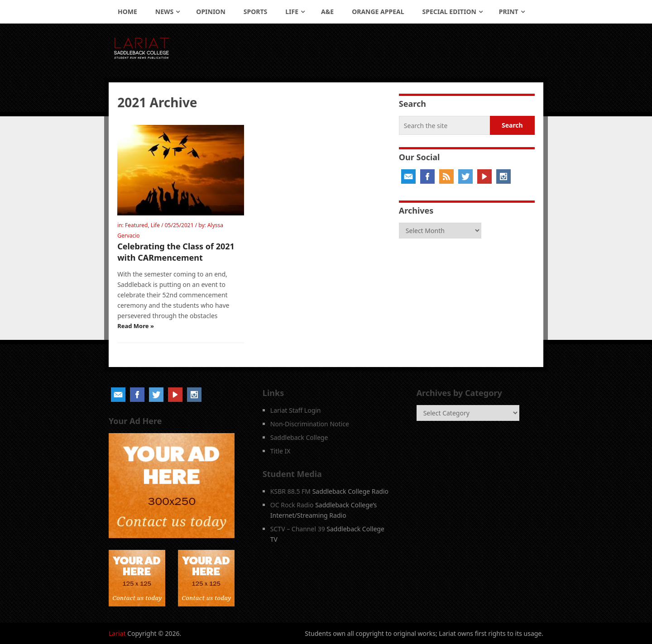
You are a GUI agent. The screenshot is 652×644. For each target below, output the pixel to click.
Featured (136, 225)
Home (127, 12)
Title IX (280, 451)
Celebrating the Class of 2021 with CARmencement (176, 252)
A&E (327, 12)
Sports (255, 12)
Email (408, 177)
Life (292, 12)
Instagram (503, 177)
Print (509, 12)
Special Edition (449, 12)
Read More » (136, 326)
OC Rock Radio (292, 505)
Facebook (427, 177)
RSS (446, 177)
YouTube (484, 177)
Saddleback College (299, 437)
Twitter (465, 177)
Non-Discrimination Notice (310, 424)
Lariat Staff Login (296, 410)
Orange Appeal (378, 12)
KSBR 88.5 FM (290, 491)
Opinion (211, 12)
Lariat (117, 633)
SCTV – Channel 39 (298, 529)
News (164, 12)
